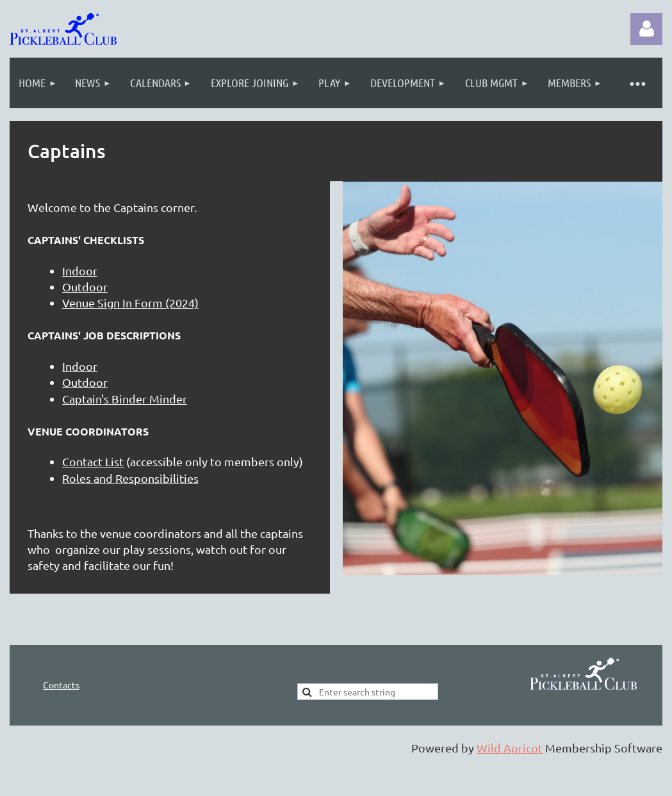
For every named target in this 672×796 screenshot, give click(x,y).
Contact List (93, 461)
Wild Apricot (510, 748)
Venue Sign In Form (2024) (130, 303)
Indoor (80, 271)
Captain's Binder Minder (125, 399)
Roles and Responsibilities (130, 478)
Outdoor (85, 287)
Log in (646, 29)
